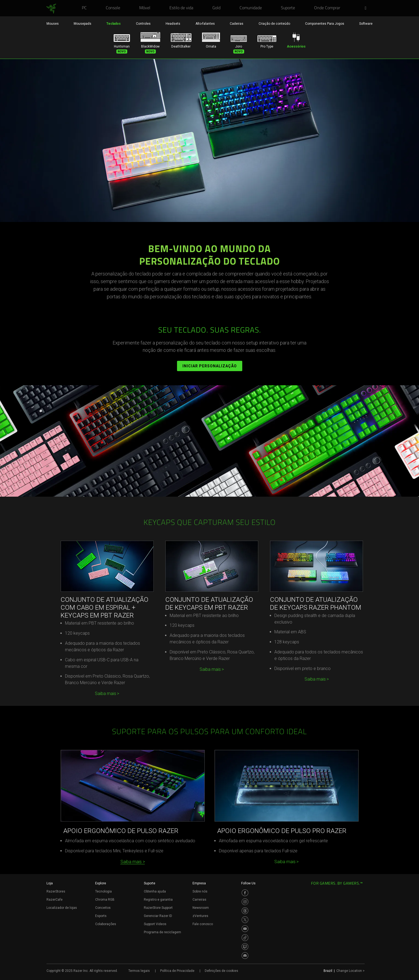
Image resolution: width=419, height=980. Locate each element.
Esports (101, 916)
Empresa (199, 883)
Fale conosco (203, 924)
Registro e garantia (158, 900)
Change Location (350, 971)
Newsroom (201, 908)
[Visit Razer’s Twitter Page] (245, 920)
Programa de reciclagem (162, 932)
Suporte (150, 883)
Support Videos (155, 924)
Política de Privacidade (177, 971)
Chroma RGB (105, 900)
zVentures (200, 916)
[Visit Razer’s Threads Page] (245, 911)
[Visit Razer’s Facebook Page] (245, 893)
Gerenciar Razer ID (158, 916)
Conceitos (103, 908)
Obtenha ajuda (155, 891)
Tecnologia (103, 891)
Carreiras (199, 900)
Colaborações (106, 924)
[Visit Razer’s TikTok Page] (245, 938)
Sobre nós (200, 891)
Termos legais (139, 971)
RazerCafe (55, 900)
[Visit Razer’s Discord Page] (245, 956)
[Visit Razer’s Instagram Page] (245, 902)
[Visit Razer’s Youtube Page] (245, 929)
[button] (367, 8)
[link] (51, 9)
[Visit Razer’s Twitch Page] (245, 947)
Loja (50, 883)
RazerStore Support (158, 908)
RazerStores (56, 891)
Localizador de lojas (62, 908)
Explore (101, 883)
